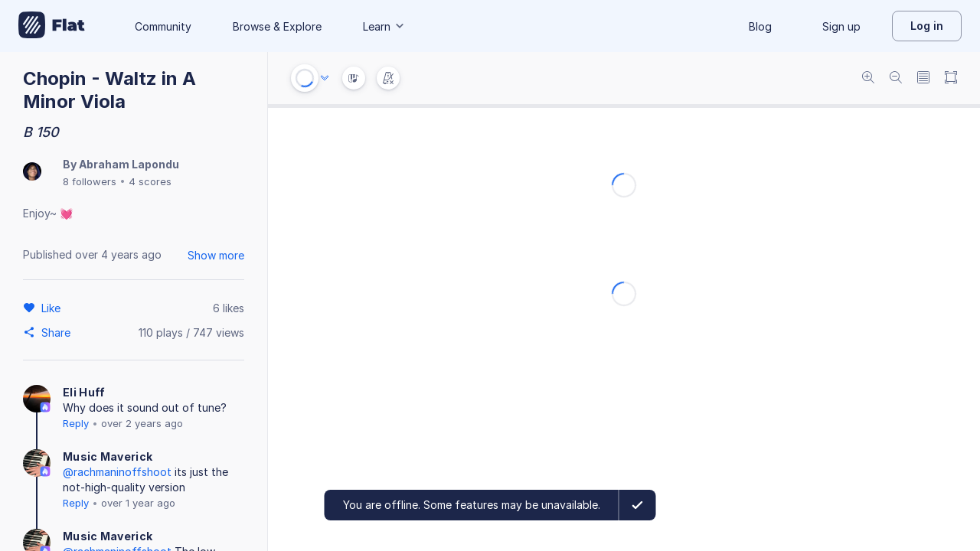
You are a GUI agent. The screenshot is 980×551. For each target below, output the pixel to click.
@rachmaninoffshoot (117, 472)
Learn (384, 26)
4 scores (150, 181)
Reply (76, 423)
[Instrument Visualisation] (354, 78)
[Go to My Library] (52, 26)
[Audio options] (325, 78)
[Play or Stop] (305, 78)
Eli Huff (84, 392)
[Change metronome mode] (388, 78)
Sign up (841, 26)
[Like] (53, 308)
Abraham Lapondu (129, 164)
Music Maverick (108, 456)
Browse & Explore (277, 26)
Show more (216, 255)
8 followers (90, 181)
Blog (760, 26)
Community (163, 26)
